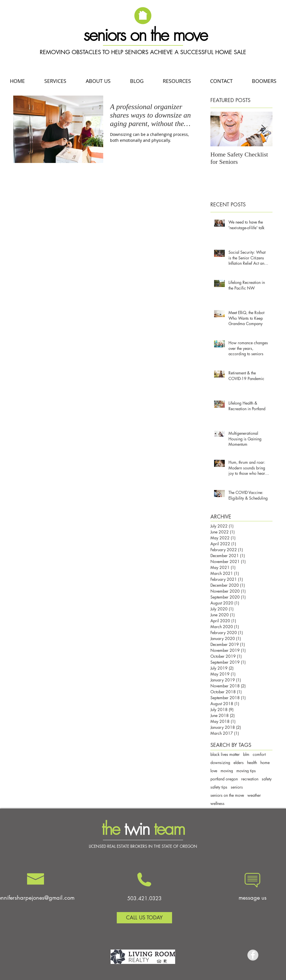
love (214, 771)
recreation (250, 779)
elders (239, 762)
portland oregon (224, 779)
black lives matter (225, 754)
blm (246, 754)
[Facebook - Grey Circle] (253, 955)
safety (267, 779)
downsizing (220, 762)
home (265, 762)
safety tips (219, 787)
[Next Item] (263, 129)
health (252, 762)
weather (254, 795)
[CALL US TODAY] (144, 918)
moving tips (246, 771)
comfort (259, 754)
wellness (217, 803)
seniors (237, 787)
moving (227, 771)
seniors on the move (227, 795)
